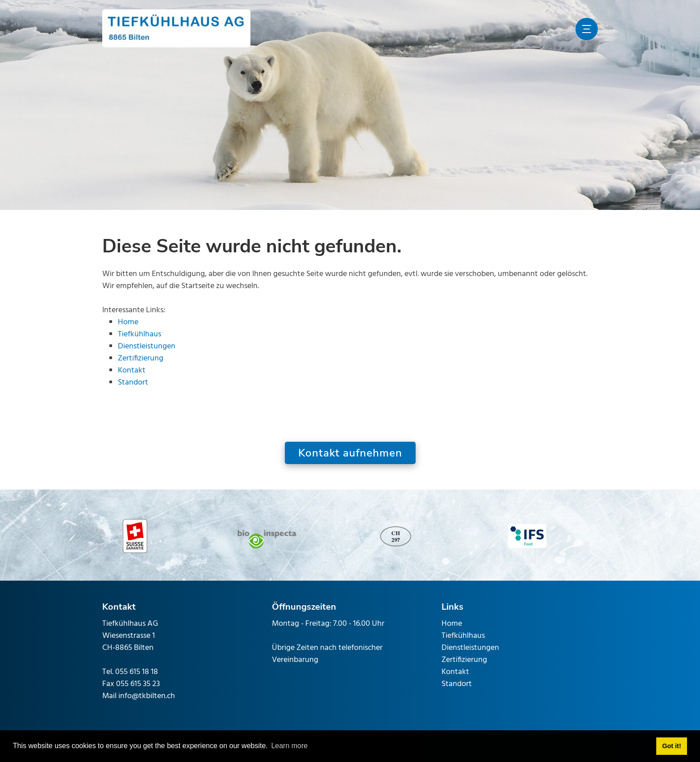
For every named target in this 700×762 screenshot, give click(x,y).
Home (128, 322)
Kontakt (132, 371)
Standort (133, 383)
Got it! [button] (671, 746)
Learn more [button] (289, 746)
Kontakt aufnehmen (350, 453)
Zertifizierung (141, 358)
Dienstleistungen (147, 346)
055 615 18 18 (137, 672)
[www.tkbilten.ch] (176, 29)
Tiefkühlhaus (140, 334)
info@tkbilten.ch (147, 696)
